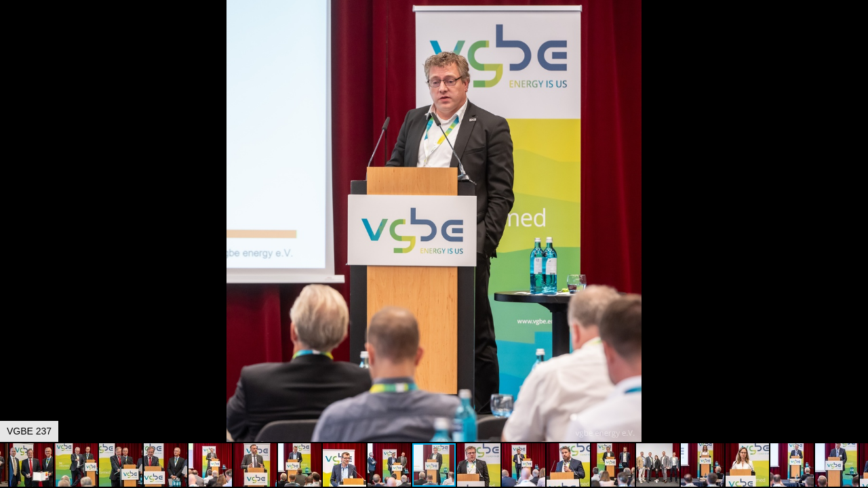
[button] (856, 35)
